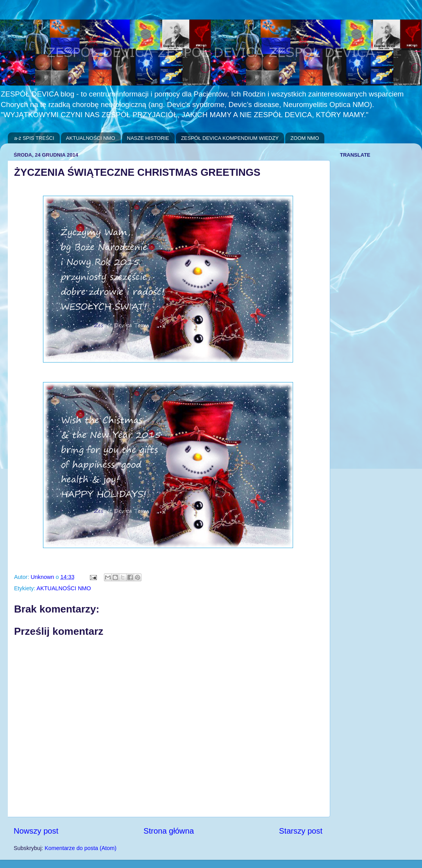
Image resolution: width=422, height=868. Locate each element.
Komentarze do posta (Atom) (80, 848)
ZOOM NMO (305, 138)
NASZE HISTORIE (148, 138)
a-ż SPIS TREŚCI (34, 138)
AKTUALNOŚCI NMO (91, 138)
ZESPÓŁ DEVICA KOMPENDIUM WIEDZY (230, 138)
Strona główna (169, 831)
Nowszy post (36, 831)
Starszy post (301, 831)
